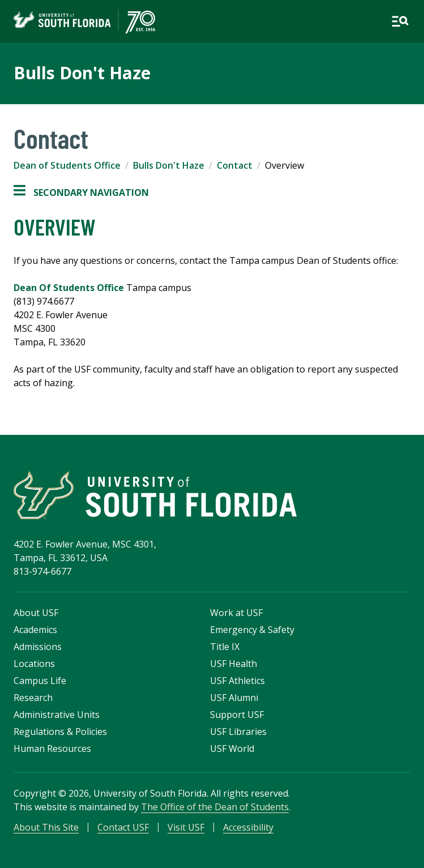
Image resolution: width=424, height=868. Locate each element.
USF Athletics (237, 681)
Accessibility (248, 827)
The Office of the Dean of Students (215, 807)
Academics (35, 630)
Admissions (38, 647)
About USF (36, 613)
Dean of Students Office (67, 165)
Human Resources (52, 749)
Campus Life (40, 681)
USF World (232, 749)
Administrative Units (57, 715)
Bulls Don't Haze (82, 73)
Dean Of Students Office (70, 288)
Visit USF (186, 827)
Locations (34, 664)
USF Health (234, 664)
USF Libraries (238, 732)
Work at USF (236, 613)
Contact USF (123, 827)
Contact (235, 165)
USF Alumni (234, 698)
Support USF (237, 715)
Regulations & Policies (60, 732)
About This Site (46, 827)
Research (33, 698)
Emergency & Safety (252, 630)
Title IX (225, 647)
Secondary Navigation (81, 193)
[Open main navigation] (400, 21)
